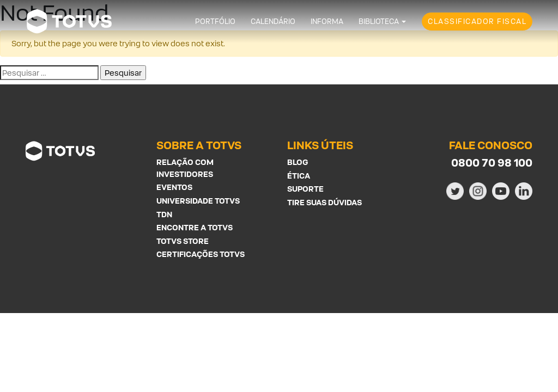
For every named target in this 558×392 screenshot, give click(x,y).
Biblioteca (379, 22)
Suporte (305, 189)
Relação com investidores (185, 168)
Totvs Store (183, 241)
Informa (327, 22)
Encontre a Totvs (195, 227)
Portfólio (215, 22)
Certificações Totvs (201, 254)
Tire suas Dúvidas (325, 202)
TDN (164, 214)
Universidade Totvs (198, 201)
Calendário (273, 22)
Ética (299, 176)
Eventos (174, 187)
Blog (298, 162)
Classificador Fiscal (477, 22)
